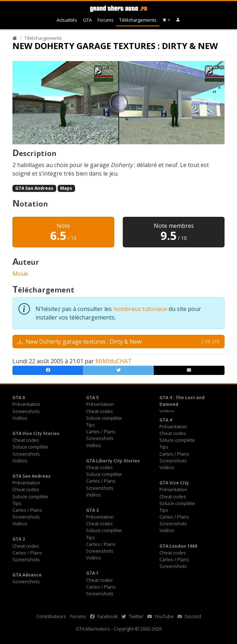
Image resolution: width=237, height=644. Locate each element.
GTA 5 (92, 398)
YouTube (160, 616)
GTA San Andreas (34, 188)
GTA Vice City (174, 483)
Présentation (26, 404)
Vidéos (20, 418)
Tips (91, 425)
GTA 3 (92, 510)
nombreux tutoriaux (140, 309)
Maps (66, 188)
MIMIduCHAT (114, 361)
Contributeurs (51, 616)
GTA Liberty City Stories (113, 461)
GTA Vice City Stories (36, 433)
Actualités (67, 20)
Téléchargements (138, 20)
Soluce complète (104, 418)
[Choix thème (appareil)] (166, 20)
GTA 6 (19, 398)
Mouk (20, 274)
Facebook (104, 616)
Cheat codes (99, 411)
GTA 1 (92, 573)
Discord (189, 616)
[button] (178, 20)
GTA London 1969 (178, 546)
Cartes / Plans (101, 431)
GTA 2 (19, 539)
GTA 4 (166, 420)
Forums (106, 20)
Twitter (133, 616)
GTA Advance (27, 575)
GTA (87, 20)
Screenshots (26, 411)
